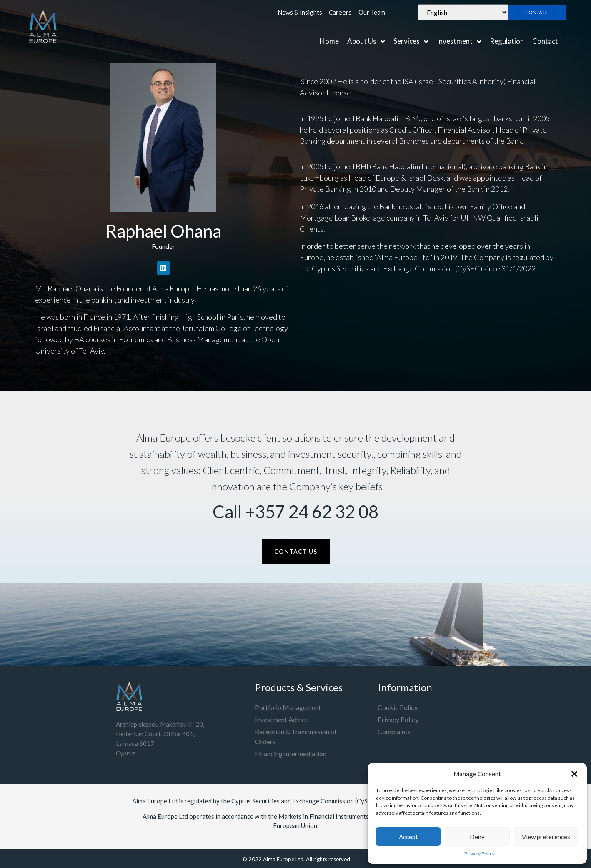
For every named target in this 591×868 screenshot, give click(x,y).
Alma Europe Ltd (283, 859)
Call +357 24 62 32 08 (295, 512)
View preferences (546, 837)
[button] (574, 774)
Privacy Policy (480, 854)
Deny (477, 837)
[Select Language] (463, 12)
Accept (408, 837)
